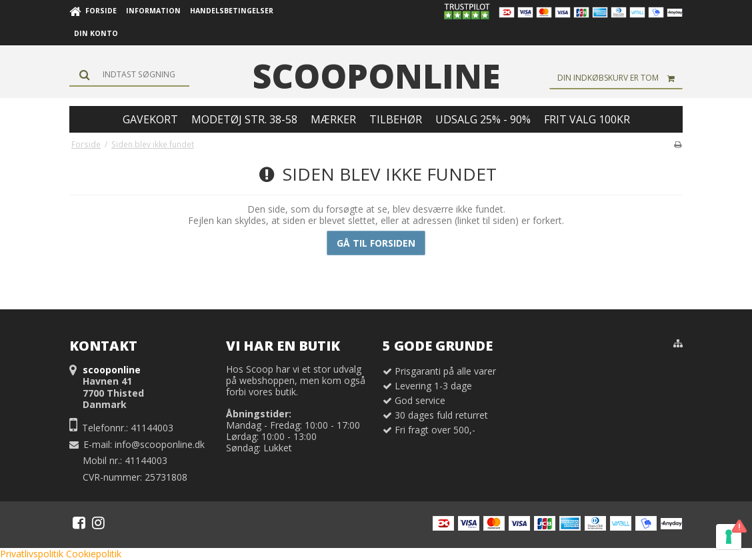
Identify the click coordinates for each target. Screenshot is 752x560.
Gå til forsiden (376, 243)
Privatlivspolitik (32, 554)
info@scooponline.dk (160, 444)
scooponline (376, 76)
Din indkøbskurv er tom (620, 78)
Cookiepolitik (94, 554)
